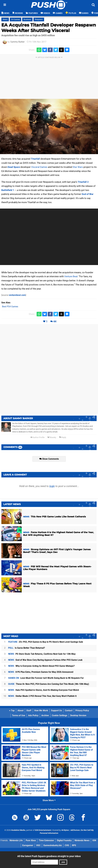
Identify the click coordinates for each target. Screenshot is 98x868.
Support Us (56, 711)
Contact (69, 711)
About (20, 711)
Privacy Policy (82, 711)
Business (27, 19)
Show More (49, 800)
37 (17, 539)
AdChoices (75, 830)
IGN (94, 840)
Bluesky (52, 437)
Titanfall (35, 159)
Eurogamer (28, 845)
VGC (38, 845)
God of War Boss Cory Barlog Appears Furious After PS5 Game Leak (45, 660)
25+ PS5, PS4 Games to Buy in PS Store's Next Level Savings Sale (46, 642)
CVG (67, 845)
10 (17, 590)
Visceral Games (39, 167)
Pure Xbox (31, 840)
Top (12, 711)
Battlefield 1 (8, 190)
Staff (29, 711)
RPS (74, 845)
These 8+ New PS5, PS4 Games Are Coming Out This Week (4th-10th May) (49, 684)
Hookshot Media (18, 830)
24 (17, 556)
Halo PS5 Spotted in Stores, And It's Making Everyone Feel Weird (43, 690)
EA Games (16, 19)
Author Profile (37, 437)
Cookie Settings (60, 715)
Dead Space (14, 167)
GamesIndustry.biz (53, 845)
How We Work (41, 711)
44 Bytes (65, 830)
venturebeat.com (17, 295)
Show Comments (49, 459)
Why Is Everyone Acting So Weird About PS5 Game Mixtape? (41, 666)
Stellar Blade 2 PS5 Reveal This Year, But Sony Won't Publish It (42, 696)
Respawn (39, 19)
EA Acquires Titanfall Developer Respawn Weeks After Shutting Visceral (49, 28)
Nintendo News (82, 840)
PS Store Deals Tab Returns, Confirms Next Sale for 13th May (42, 654)
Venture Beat (71, 276)
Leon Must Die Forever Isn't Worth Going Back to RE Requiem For (46, 678)
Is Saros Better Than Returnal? (27, 648)
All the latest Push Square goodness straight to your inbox (49, 856)
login (52, 486)
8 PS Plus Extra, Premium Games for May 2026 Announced (41, 672)
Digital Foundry (64, 840)
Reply (63, 437)
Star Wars (78, 167)
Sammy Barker (17, 42)
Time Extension (46, 840)
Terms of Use (19, 715)
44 (55, 321)
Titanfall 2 (83, 182)
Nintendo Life (16, 840)
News (5, 19)
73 (17, 573)
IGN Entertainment (43, 830)
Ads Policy (33, 715)
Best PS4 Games (10, 307)
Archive (45, 715)
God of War (88, 194)
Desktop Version (78, 715)
